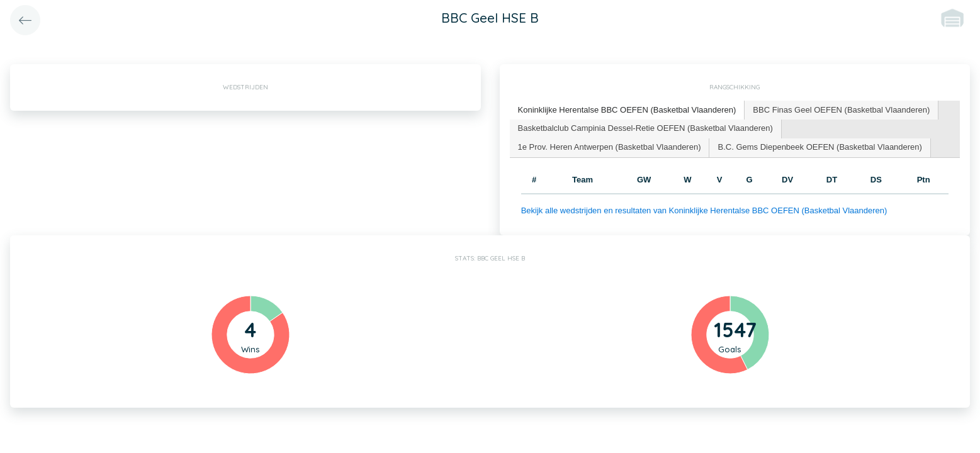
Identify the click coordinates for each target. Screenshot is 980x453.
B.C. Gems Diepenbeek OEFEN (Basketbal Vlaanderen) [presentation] (819, 147)
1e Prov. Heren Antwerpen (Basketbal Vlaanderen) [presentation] (610, 147)
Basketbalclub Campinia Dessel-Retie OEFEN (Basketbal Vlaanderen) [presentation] (645, 128)
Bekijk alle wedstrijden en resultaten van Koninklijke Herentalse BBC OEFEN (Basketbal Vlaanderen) (704, 210)
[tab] (628, 110)
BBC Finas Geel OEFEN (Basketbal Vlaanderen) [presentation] (841, 110)
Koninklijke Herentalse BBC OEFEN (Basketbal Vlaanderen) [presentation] (627, 110)
